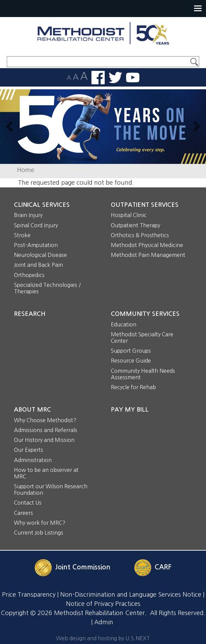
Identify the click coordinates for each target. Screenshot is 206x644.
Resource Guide (131, 361)
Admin (104, 622)
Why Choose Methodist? (45, 420)
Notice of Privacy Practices (103, 604)
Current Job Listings (39, 533)
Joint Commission (83, 567)
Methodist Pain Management (148, 255)
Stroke (22, 235)
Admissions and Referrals (46, 430)
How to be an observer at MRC (46, 473)
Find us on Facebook (98, 78)
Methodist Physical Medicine (147, 245)
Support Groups (131, 351)
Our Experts (29, 450)
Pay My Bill (130, 410)
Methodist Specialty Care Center (142, 338)
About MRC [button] (32, 410)
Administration (33, 460)
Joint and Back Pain (38, 265)
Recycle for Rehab (133, 387)
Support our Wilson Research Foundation (51, 489)
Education (124, 324)
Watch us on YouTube (133, 78)
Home (26, 170)
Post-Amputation (36, 245)
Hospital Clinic (129, 215)
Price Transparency (29, 595)
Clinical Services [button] (42, 205)
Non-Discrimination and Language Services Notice (131, 595)
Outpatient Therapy (135, 225)
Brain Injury (28, 215)
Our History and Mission (44, 440)
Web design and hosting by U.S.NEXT (103, 638)
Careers (23, 513)
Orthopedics (29, 275)
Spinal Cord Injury (36, 225)
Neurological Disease (40, 255)
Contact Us (28, 503)
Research (30, 314)
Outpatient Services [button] (145, 205)
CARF (163, 567)
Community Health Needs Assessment (143, 374)
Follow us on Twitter (115, 78)
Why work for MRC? (40, 523)
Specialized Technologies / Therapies (47, 288)
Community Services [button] (145, 314)
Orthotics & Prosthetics (140, 235)
